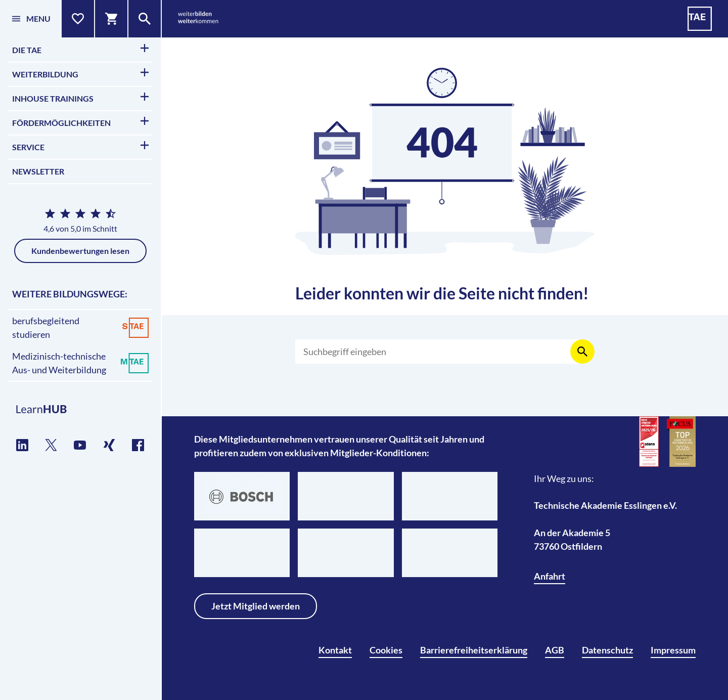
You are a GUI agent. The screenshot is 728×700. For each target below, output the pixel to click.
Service (80, 146)
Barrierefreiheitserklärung (474, 650)
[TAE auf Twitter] (51, 445)
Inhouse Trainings (80, 98)
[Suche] (145, 19)
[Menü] (31, 19)
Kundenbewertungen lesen (80, 251)
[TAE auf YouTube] (80, 445)
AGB (555, 650)
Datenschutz (607, 650)
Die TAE (80, 49)
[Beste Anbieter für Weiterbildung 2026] (649, 442)
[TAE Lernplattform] (80, 410)
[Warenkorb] (112, 19)
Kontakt (335, 650)
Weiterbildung (80, 74)
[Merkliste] (78, 19)
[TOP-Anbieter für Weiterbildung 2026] (681, 442)
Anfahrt (550, 576)
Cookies (386, 650)
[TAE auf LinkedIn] (22, 445)
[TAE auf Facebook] (138, 445)
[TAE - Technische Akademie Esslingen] (700, 19)
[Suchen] (439, 352)
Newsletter (38, 171)
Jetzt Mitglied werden (256, 606)
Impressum (673, 650)
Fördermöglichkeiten (80, 122)
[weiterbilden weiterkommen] (198, 19)
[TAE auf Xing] (109, 445)
